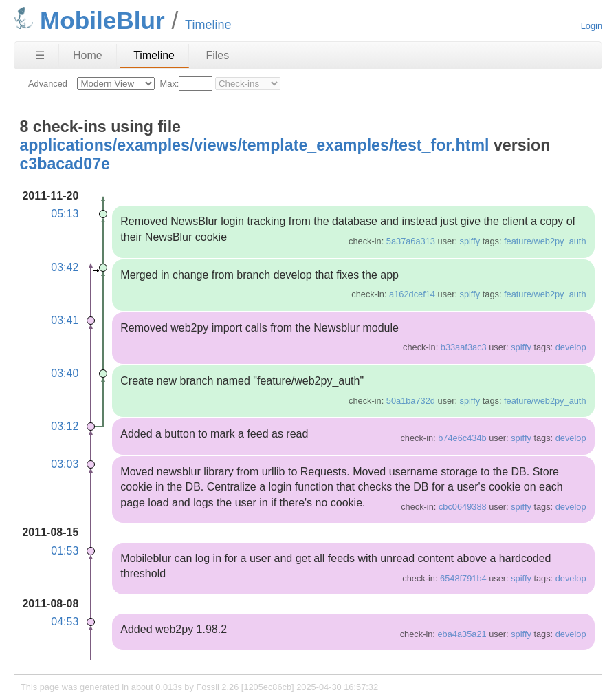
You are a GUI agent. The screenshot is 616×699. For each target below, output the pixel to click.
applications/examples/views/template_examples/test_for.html (254, 145)
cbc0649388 (463, 507)
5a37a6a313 (411, 241)
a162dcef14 (412, 294)
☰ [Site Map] (40, 55)
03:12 (65, 426)
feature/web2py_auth (545, 241)
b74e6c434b (462, 438)
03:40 (65, 373)
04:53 (65, 622)
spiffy (470, 241)
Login (592, 26)
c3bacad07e (65, 164)
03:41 (65, 320)
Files (217, 55)
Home (88, 55)
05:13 (65, 214)
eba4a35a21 (462, 634)
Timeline (154, 55)
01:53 (65, 551)
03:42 (65, 267)
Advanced (48, 84)
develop (571, 347)
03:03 (65, 464)
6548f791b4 (463, 578)
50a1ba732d (411, 401)
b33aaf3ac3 (464, 347)
